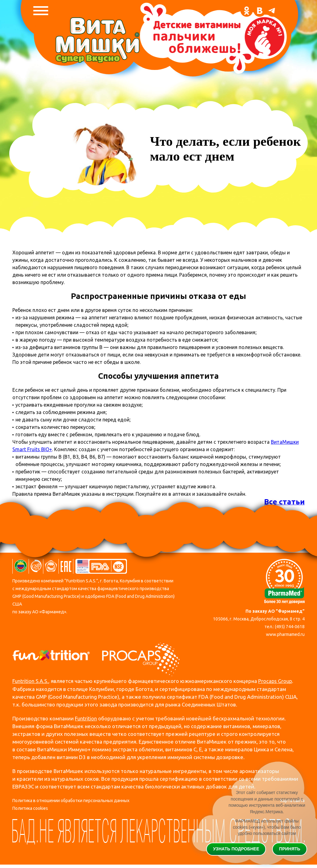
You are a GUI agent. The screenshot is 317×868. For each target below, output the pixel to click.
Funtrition (86, 718)
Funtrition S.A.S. (31, 681)
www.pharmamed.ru (285, 635)
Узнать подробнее (236, 849)
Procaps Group (276, 681)
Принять (290, 849)
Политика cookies (30, 809)
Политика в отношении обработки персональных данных (71, 801)
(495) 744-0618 (290, 627)
